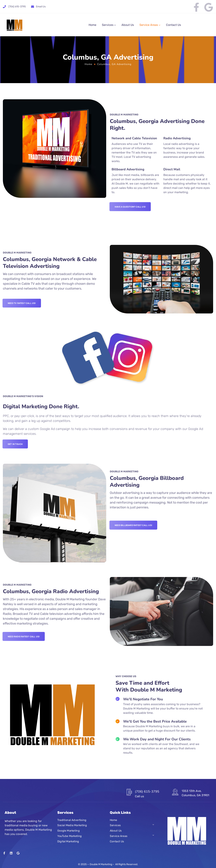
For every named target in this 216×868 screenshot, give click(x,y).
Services (108, 25)
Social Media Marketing (72, 825)
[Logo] (15, 25)
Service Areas (149, 25)
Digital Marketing (68, 841)
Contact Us (174, 25)
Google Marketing (68, 831)
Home (92, 25)
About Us (128, 25)
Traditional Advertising (72, 820)
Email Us (41, 7)
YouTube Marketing (70, 836)
